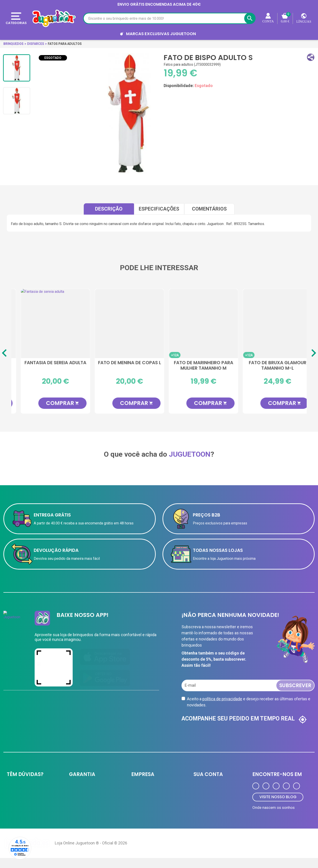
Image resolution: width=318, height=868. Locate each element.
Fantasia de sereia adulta (270, 363)
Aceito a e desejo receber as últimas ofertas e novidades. (249, 702)
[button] (311, 57)
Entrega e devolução (22, 788)
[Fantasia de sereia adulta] (270, 324)
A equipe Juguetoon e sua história (94, 796)
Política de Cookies (83, 814)
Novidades (139, 814)
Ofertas (137, 805)
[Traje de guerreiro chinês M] (48, 324)
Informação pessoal (209, 788)
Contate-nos (16, 814)
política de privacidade (222, 699)
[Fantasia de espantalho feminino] (122, 324)
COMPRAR (55, 403)
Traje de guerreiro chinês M (48, 366)
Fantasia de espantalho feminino (122, 366)
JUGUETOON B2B (144, 788)
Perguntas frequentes (23, 805)
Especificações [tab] (159, 209)
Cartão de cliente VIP (147, 796)
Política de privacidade (86, 788)
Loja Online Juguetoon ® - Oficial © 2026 (91, 853)
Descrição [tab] (109, 209)
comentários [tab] (209, 209)
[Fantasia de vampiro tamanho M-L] (196, 324)
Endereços (201, 805)
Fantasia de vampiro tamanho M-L (196, 366)
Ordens (199, 796)
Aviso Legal (78, 805)
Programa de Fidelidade (211, 814)
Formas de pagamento (24, 796)
